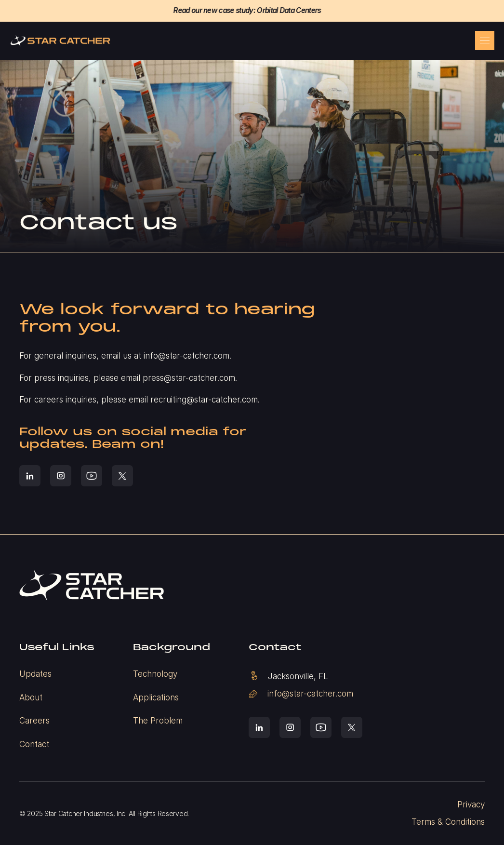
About (31, 697)
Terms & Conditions (448, 822)
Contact (34, 744)
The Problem (158, 721)
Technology (155, 674)
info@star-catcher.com (310, 694)
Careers (34, 721)
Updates (35, 674)
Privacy (471, 805)
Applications (156, 697)
